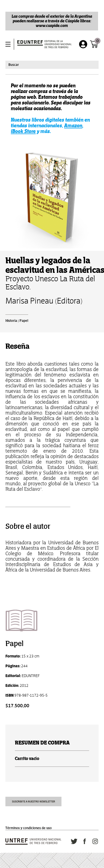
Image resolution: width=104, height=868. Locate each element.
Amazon (73, 126)
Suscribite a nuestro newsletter (33, 801)
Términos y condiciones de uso (29, 828)
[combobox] (52, 65)
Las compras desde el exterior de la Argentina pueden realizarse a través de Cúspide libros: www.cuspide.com (52, 21)
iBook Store (23, 131)
